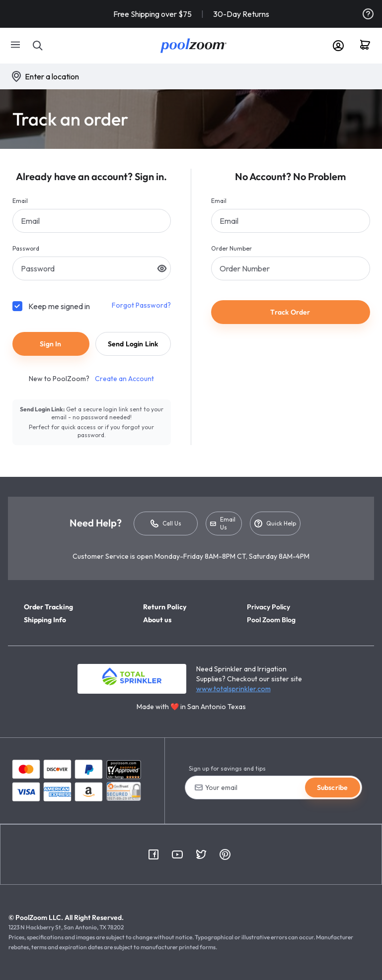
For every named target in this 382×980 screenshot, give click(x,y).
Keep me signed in (59, 306)
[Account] (338, 46)
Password (26, 248)
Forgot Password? (141, 305)
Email (20, 201)
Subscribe (333, 787)
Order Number (231, 248)
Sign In (50, 344)
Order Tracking (48, 607)
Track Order (290, 312)
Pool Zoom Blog (271, 620)
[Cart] (369, 46)
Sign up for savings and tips (227, 768)
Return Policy (165, 607)
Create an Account (124, 379)
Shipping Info (45, 620)
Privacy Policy (268, 607)
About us (157, 620)
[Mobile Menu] (16, 46)
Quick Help (275, 523)
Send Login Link (133, 344)
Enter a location (52, 76)
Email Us (223, 523)
